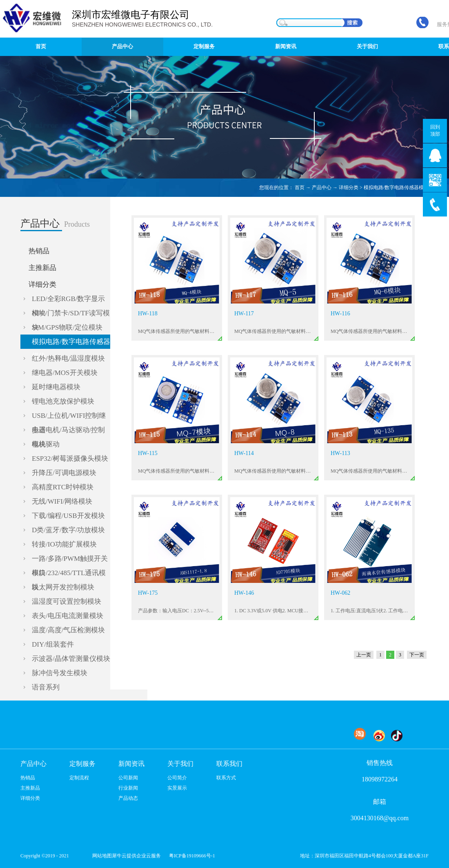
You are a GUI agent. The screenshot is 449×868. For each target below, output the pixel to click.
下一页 (417, 655)
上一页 (364, 655)
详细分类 (349, 187)
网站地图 (101, 856)
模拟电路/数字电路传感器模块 (396, 187)
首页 (41, 46)
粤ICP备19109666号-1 (192, 856)
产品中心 (322, 187)
